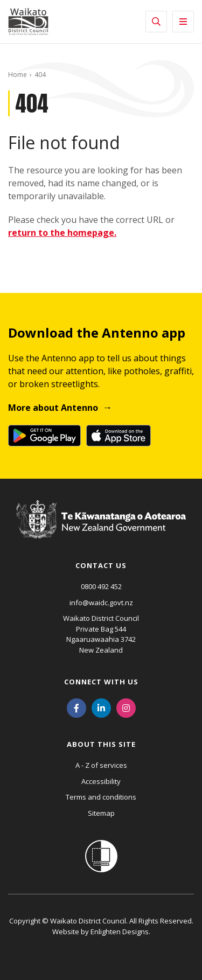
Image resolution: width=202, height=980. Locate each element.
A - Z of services (101, 765)
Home (18, 75)
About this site (101, 744)
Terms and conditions (101, 797)
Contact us (101, 565)
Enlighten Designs (120, 932)
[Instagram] (126, 707)
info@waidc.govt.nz (101, 603)
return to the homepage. (62, 233)
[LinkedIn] (101, 707)
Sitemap (101, 813)
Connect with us (101, 682)
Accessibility (101, 781)
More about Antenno (53, 408)
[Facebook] (76, 707)
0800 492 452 (101, 586)
